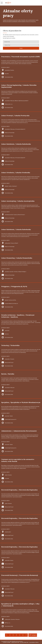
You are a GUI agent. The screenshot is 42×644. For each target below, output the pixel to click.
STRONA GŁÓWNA (7, 642)
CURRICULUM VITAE (15, 642)
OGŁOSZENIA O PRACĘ (34, 642)
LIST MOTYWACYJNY (24, 642)
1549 (30, 635)
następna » (34, 635)
